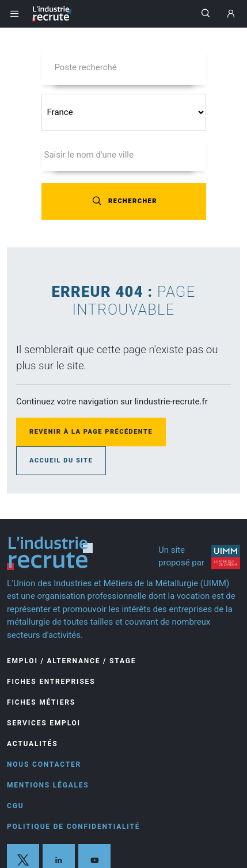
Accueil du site (61, 460)
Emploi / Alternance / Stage (71, 661)
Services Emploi (44, 723)
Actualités (32, 744)
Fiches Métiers (41, 702)
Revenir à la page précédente (91, 432)
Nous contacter (44, 764)
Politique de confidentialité (73, 827)
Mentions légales (48, 785)
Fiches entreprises (51, 682)
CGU (15, 806)
